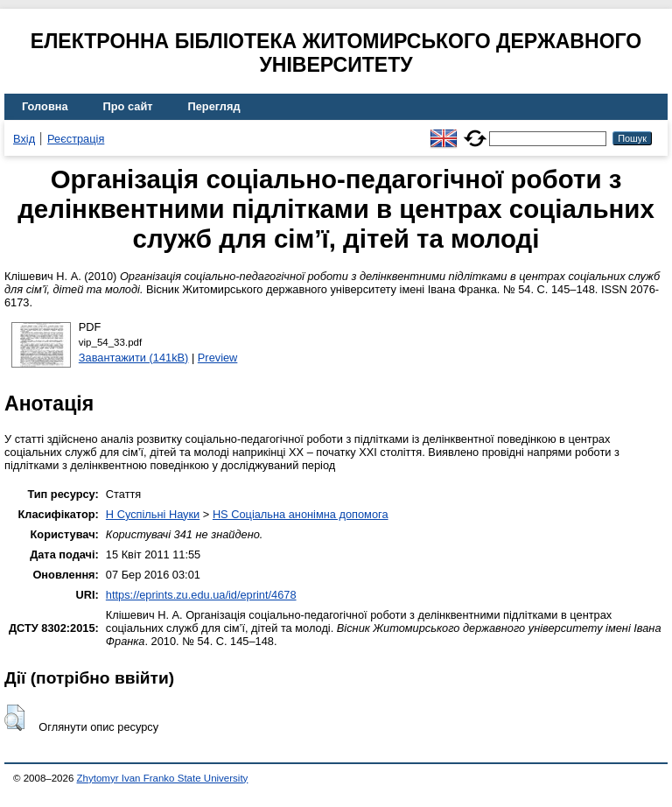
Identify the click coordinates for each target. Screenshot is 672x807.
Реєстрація (76, 139)
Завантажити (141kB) (134, 358)
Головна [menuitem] (45, 106)
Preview (218, 358)
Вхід (24, 139)
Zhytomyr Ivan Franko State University (163, 778)
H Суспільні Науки (153, 514)
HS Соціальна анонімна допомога (301, 514)
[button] (14, 718)
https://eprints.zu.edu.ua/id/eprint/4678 (201, 595)
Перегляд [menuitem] (214, 106)
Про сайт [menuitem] (128, 106)
